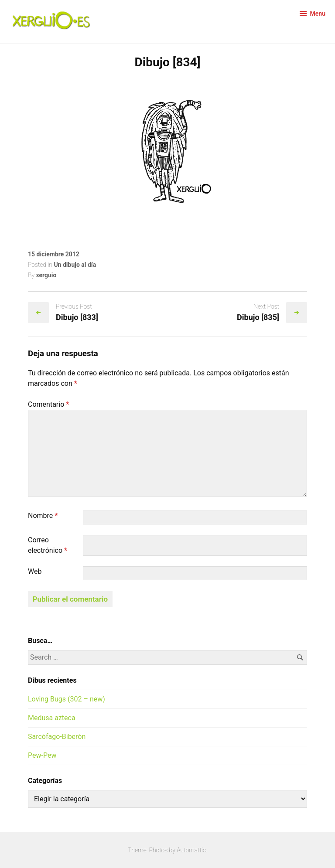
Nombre (43, 516)
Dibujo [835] (258, 317)
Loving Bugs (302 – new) (67, 699)
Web (35, 571)
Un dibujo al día (75, 265)
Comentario (49, 404)
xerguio (46, 275)
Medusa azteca (52, 718)
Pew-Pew (42, 755)
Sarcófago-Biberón (57, 737)
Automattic (191, 850)
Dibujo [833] (77, 317)
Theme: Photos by (152, 850)
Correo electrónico (48, 545)
